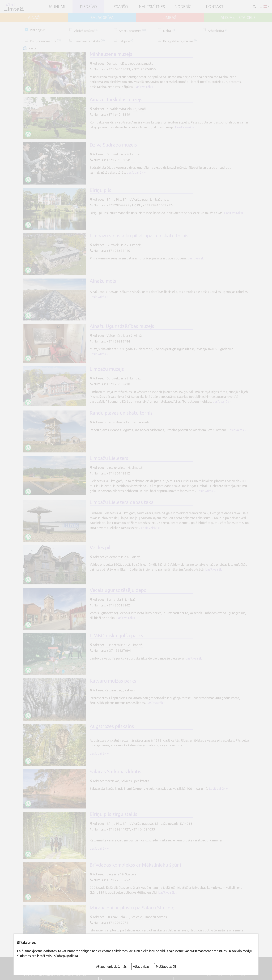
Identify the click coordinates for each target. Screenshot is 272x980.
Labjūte (126, 41)
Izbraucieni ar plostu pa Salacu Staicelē (132, 908)
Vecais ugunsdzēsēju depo (118, 590)
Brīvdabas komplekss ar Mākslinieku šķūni (135, 865)
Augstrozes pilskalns (112, 726)
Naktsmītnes (152, 7)
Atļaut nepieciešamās (111, 966)
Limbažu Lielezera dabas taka (122, 502)
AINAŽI (34, 18)
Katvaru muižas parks (113, 681)
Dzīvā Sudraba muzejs (113, 145)
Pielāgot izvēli (166, 966)
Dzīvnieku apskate (90, 41)
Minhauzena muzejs (111, 54)
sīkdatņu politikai (66, 956)
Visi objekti (38, 30)
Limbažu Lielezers (109, 458)
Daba (169, 31)
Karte (32, 48)
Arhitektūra (217, 31)
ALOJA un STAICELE (238, 18)
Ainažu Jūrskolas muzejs (116, 99)
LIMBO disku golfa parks (116, 635)
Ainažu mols (103, 281)
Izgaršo (120, 7)
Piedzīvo (88, 7)
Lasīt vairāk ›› (144, 87)
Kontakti (215, 7)
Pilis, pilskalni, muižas (180, 41)
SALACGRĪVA (102, 18)
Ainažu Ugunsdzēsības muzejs (122, 326)
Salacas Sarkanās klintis (115, 771)
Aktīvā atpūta (86, 31)
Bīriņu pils (100, 190)
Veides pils (101, 547)
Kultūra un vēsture (45, 41)
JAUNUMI (57, 7)
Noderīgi (184, 7)
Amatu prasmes (132, 31)
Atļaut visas (141, 966)
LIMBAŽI (170, 18)
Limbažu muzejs (107, 369)
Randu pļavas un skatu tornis (121, 413)
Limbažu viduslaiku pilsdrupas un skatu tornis (139, 236)
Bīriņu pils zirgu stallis (113, 814)
